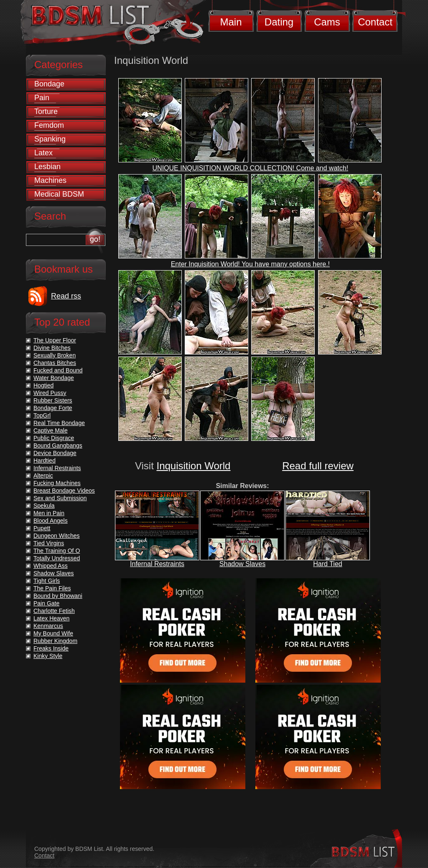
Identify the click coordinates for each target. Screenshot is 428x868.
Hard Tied (327, 564)
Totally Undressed (57, 558)
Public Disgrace (54, 438)
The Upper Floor (55, 340)
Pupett (42, 528)
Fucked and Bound (58, 370)
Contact (375, 22)
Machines (50, 180)
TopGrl (42, 415)
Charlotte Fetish (54, 611)
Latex (43, 153)
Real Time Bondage (59, 423)
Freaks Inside (51, 648)
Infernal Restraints (157, 564)
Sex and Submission (60, 498)
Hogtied (43, 385)
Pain (42, 98)
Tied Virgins (49, 543)
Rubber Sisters (53, 400)
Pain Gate (46, 603)
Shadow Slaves (242, 564)
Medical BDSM (59, 194)
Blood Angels (51, 521)
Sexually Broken (55, 355)
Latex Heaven (51, 618)
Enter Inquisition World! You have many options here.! (250, 264)
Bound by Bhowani (58, 596)
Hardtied (45, 461)
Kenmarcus (48, 626)
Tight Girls (47, 581)
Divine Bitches (52, 348)
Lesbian (47, 167)
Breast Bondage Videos (64, 491)
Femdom (49, 125)
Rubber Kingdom (55, 641)
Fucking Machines (57, 483)
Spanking (50, 139)
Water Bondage (54, 378)
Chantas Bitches (55, 363)
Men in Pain (49, 513)
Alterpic (43, 476)
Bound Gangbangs (58, 445)
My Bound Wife (53, 633)
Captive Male (51, 430)
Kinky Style (48, 656)
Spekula (44, 506)
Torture (46, 111)
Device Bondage (55, 453)
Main (231, 22)
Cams (327, 22)
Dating (279, 22)
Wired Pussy (50, 393)
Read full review (318, 466)
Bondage (49, 84)
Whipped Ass (51, 566)
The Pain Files (52, 588)
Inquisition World (193, 466)
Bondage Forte (53, 408)
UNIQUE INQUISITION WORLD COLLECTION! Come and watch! (251, 168)
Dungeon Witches (57, 536)
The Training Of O (57, 551)
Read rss (66, 296)
